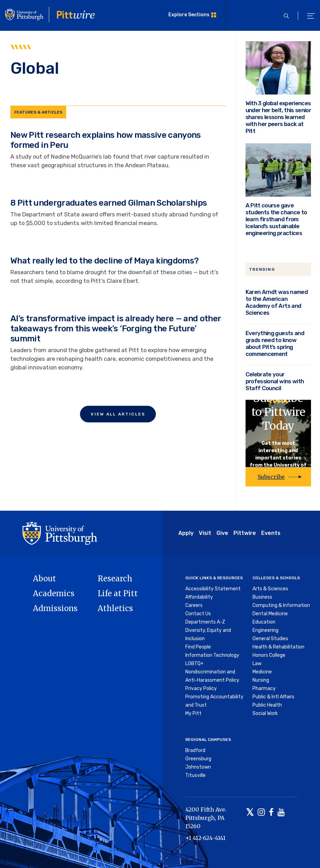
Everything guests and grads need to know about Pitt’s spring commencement (275, 343)
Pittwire (245, 533)
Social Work (265, 713)
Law (257, 664)
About (45, 579)
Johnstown (198, 767)
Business (262, 597)
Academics (54, 593)
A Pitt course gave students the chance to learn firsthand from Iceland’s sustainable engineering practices (276, 219)
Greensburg (198, 759)
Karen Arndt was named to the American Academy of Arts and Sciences (277, 302)
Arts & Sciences (270, 589)
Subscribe (271, 477)
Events (271, 533)
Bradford (195, 750)
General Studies (270, 639)
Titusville (195, 775)
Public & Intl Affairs (273, 697)
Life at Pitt (118, 593)
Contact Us (198, 614)
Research (115, 579)
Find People (198, 647)
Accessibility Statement (213, 589)
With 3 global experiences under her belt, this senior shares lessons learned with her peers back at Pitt (278, 117)
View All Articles (118, 414)
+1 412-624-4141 (205, 838)
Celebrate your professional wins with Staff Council (275, 381)
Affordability (199, 597)
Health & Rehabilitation (278, 647)
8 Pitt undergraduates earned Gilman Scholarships (109, 203)
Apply (186, 533)
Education (264, 622)
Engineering (265, 630)
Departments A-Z (205, 622)
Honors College (269, 655)
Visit (205, 533)
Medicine (262, 672)
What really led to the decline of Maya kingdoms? (104, 261)
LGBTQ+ (194, 664)
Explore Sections (189, 15)
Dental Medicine (270, 614)
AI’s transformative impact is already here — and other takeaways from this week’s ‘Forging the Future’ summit (115, 329)
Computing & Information (281, 605)
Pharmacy (264, 688)
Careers (194, 605)
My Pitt (193, 713)
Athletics (115, 608)
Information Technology (212, 655)
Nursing (261, 680)
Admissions (55, 608)
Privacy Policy (201, 688)
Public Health (267, 705)
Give (222, 533)
